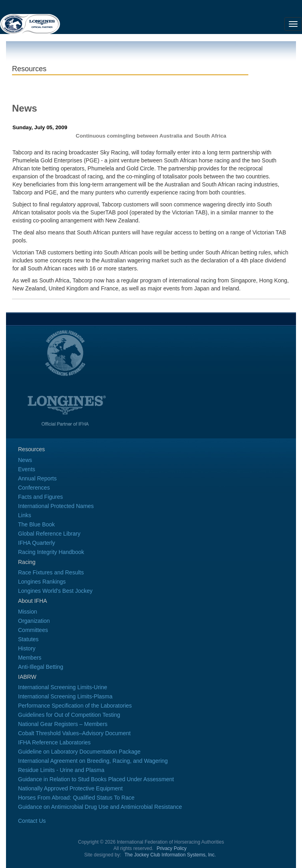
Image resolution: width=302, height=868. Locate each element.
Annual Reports (37, 478)
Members (30, 658)
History (27, 648)
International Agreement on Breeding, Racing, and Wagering (93, 761)
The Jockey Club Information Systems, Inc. (170, 855)
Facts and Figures (40, 497)
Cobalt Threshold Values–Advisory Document (74, 733)
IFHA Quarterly (37, 543)
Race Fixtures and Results (51, 572)
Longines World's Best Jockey (55, 591)
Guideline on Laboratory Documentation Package (79, 752)
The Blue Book (36, 524)
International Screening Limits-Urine (63, 687)
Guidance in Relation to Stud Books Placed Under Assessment (96, 779)
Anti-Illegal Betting (41, 667)
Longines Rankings (42, 582)
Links (25, 515)
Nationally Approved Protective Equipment (70, 788)
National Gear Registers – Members (63, 724)
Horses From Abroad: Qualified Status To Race (76, 798)
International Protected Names (56, 506)
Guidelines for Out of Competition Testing (69, 715)
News (25, 460)
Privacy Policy (172, 848)
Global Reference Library (49, 534)
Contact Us (32, 821)
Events (27, 469)
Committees (33, 630)
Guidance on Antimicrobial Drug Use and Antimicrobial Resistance (100, 807)
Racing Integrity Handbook (51, 552)
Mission (27, 612)
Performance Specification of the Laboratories (75, 706)
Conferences (34, 488)
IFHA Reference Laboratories (54, 742)
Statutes (28, 639)
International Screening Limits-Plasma (65, 696)
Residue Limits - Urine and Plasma (61, 770)
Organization (34, 621)
